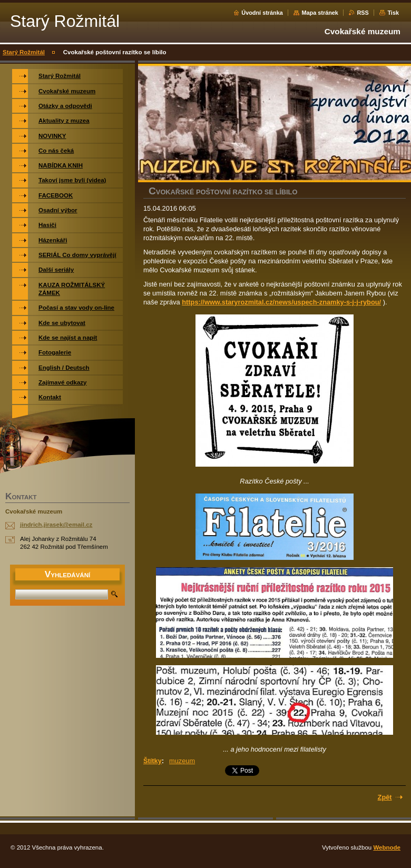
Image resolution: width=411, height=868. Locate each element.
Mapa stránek (320, 13)
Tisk (393, 13)
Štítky (153, 761)
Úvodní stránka (262, 13)
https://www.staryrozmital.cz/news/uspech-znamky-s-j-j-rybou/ (281, 302)
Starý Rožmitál (24, 52)
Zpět (385, 797)
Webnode (387, 847)
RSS (363, 13)
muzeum (182, 761)
